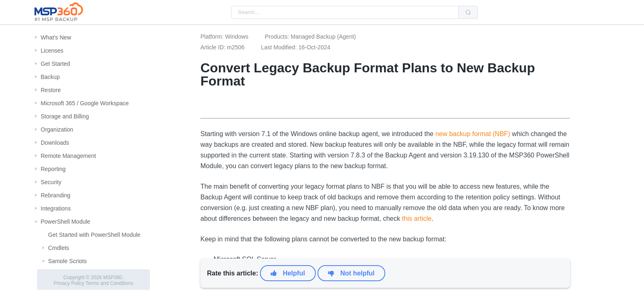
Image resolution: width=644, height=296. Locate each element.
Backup (50, 77)
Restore (51, 90)
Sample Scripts (67, 261)
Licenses (52, 51)
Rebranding (55, 195)
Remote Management (68, 156)
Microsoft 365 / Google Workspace (85, 103)
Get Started (55, 64)
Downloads (55, 143)
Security (51, 182)
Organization (57, 129)
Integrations (56, 208)
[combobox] (345, 12)
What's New (56, 37)
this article (417, 219)
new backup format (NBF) (473, 134)
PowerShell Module (66, 222)
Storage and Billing (65, 116)
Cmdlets (59, 248)
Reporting (53, 169)
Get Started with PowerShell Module (94, 235)
